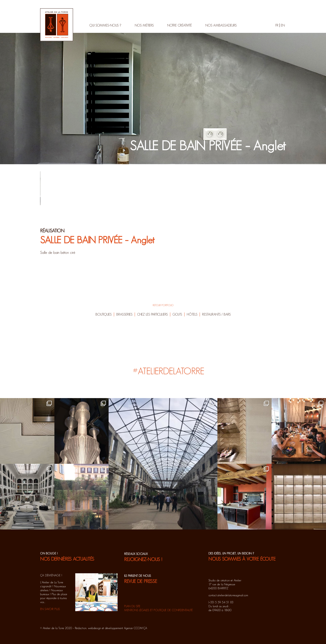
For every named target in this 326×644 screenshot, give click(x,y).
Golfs (177, 314)
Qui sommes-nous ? (105, 25)
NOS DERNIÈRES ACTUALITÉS (67, 559)
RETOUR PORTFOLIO (163, 305)
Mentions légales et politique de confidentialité (159, 610)
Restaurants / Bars (216, 314)
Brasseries (124, 314)
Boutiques (104, 314)
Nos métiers (144, 25)
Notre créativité (180, 25)
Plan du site (132, 606)
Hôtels (192, 314)
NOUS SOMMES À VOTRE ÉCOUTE (242, 559)
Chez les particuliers (152, 314)
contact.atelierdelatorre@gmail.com (228, 595)
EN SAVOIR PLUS (50, 609)
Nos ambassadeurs (221, 25)
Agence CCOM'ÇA (136, 628)
